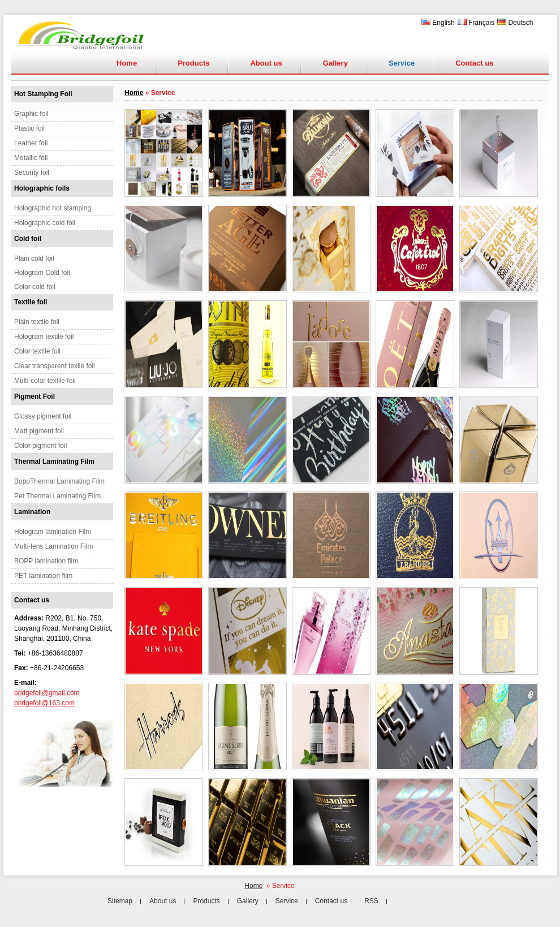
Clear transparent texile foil (55, 366)
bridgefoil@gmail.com (47, 693)
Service (287, 901)
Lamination (32, 512)
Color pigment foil (40, 446)
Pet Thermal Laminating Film (57, 496)
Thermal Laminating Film (54, 462)
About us (266, 63)
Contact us (474, 63)
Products (193, 63)
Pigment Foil (35, 396)
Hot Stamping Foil (43, 94)
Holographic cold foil (45, 223)
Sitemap (120, 901)
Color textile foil (37, 351)
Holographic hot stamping (53, 208)
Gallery (335, 63)
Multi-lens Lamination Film (53, 546)
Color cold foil (35, 287)
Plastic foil (29, 128)
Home (127, 63)
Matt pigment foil (39, 431)
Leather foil (31, 143)
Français (476, 23)
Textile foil (31, 302)
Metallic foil (31, 158)
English (438, 23)
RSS (371, 901)
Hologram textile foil (44, 337)
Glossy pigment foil (43, 416)
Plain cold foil (34, 258)
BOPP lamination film (46, 561)
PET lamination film (43, 576)
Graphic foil (31, 114)
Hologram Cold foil (42, 273)
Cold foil (28, 239)
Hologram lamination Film (53, 532)
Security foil (32, 173)
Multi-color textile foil (45, 381)
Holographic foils (42, 188)
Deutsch (515, 23)
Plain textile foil (37, 322)
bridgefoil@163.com (44, 703)
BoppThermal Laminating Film (59, 481)
